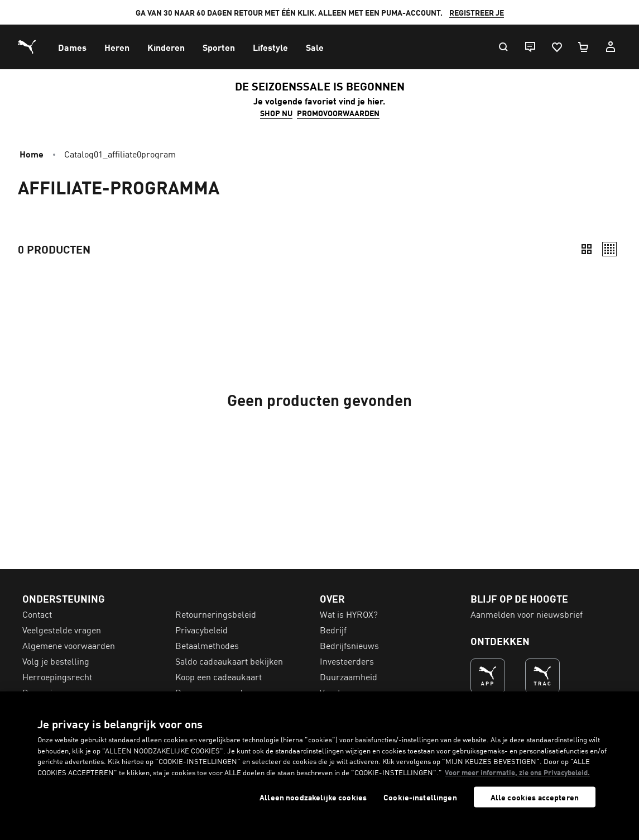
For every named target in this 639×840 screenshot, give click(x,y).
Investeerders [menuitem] (347, 661)
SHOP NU (276, 113)
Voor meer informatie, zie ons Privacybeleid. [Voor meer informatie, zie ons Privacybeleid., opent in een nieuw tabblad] (517, 772)
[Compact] (587, 249)
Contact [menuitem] (37, 614)
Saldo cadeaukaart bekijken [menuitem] (229, 661)
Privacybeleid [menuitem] (201, 629)
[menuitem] (72, 47)
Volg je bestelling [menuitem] (56, 661)
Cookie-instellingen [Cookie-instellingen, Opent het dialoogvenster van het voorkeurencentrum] (420, 797)
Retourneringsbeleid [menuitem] (216, 614)
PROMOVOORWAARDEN (338, 113)
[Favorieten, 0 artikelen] (556, 47)
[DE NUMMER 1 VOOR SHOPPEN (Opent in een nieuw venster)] (488, 676)
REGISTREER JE (477, 12)
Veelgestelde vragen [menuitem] (62, 629)
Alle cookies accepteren (535, 797)
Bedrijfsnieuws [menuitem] (349, 645)
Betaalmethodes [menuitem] (207, 645)
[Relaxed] (609, 249)
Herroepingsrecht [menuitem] (57, 676)
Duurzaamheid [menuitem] (349, 676)
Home (32, 154)
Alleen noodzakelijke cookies (313, 797)
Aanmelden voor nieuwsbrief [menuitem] (527, 614)
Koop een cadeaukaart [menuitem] (218, 676)
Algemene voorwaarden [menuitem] (69, 645)
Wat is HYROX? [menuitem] (349, 614)
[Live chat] (530, 47)
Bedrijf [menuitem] (333, 629)
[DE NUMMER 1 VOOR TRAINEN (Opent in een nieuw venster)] (542, 676)
